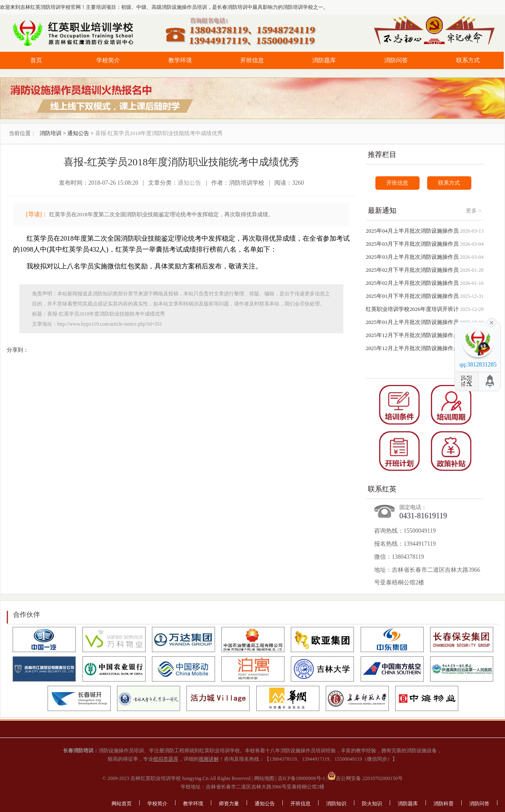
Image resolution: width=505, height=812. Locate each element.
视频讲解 (209, 759)
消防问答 (396, 60)
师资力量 (229, 804)
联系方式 (468, 60)
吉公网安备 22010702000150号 (365, 778)
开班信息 (252, 60)
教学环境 (180, 60)
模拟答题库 (166, 759)
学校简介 (108, 60)
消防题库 (324, 60)
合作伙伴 (27, 614)
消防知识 (336, 804)
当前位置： (23, 133)
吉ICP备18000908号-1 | (302, 778)
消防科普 (444, 804)
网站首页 (122, 804)
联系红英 (382, 489)
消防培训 (50, 133)
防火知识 (372, 804)
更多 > (474, 211)
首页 (36, 60)
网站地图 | (265, 778)
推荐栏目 (382, 155)
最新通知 (382, 211)
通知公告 (78, 133)
